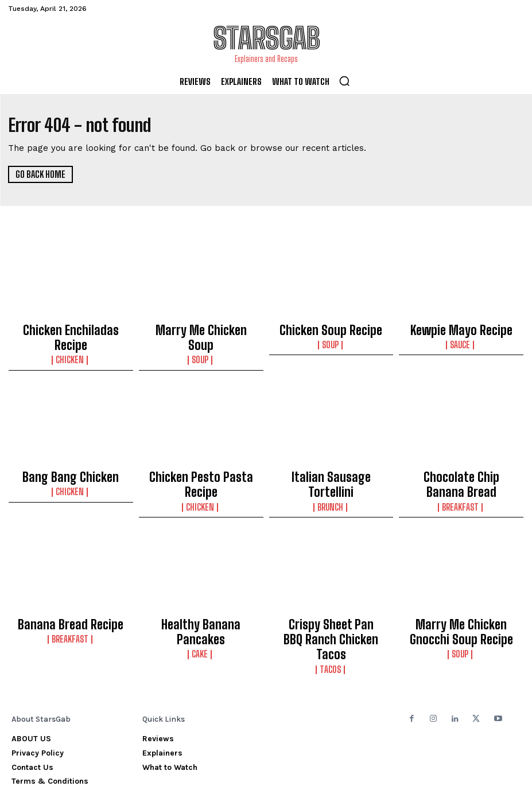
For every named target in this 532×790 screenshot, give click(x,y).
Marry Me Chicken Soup (201, 328)
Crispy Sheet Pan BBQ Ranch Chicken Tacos (331, 596)
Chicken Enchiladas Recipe (71, 328)
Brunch (331, 466)
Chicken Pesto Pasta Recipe (201, 454)
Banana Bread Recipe (71, 591)
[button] (344, 81)
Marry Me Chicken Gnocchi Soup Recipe (461, 596)
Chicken (71, 340)
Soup (201, 340)
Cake (201, 603)
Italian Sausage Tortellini (331, 454)
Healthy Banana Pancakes (201, 591)
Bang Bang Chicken (71, 454)
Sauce (461, 340)
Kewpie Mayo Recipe (461, 328)
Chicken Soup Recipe (331, 328)
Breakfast (461, 477)
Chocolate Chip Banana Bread (461, 460)
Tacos (331, 613)
